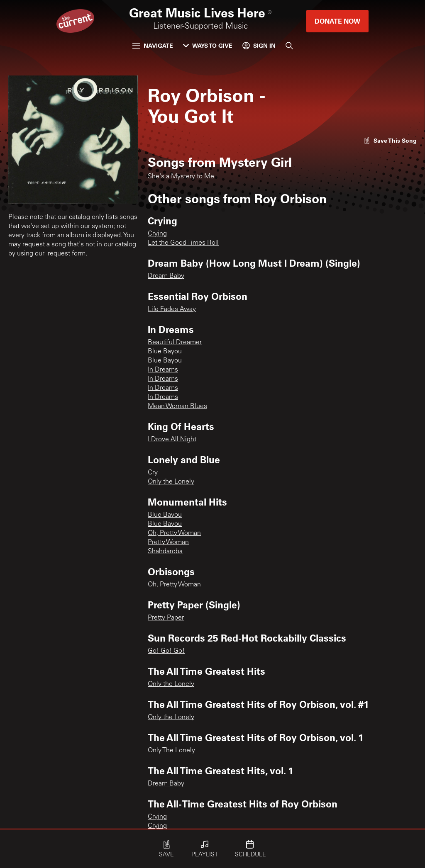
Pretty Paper (166, 618)
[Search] (289, 46)
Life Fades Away (172, 309)
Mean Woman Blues (177, 406)
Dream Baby (166, 276)
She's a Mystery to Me (181, 177)
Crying (157, 234)
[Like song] (390, 140)
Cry (153, 473)
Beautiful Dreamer (175, 343)
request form (67, 254)
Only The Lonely (171, 751)
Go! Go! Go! (166, 651)
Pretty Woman (168, 542)
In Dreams (163, 370)
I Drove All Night (172, 440)
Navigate (153, 45)
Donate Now (337, 21)
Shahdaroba (165, 552)
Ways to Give (208, 45)
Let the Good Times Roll (183, 243)
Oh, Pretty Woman (174, 533)
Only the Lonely (171, 482)
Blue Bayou (165, 352)
